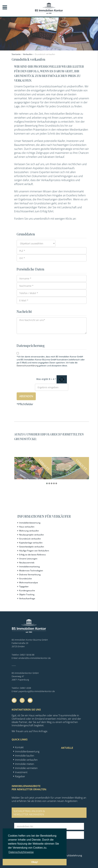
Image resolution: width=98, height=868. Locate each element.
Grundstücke (25, 579)
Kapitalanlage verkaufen (31, 543)
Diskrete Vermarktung (30, 575)
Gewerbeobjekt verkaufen (32, 547)
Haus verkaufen (27, 527)
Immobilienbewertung (30, 523)
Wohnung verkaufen (29, 531)
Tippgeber (24, 587)
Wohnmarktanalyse (29, 583)
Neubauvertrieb (27, 563)
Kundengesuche (27, 590)
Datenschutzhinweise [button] (21, 852)
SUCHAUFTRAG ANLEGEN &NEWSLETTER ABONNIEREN (29, 813)
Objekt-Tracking (27, 594)
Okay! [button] (35, 862)
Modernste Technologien (31, 571)
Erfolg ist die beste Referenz (32, 555)
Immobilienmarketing (29, 567)
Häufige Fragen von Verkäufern (34, 551)
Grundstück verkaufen (30, 539)
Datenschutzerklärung (28, 366)
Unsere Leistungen (28, 559)
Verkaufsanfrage (27, 598)
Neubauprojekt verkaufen (32, 535)
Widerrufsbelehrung (71, 855)
